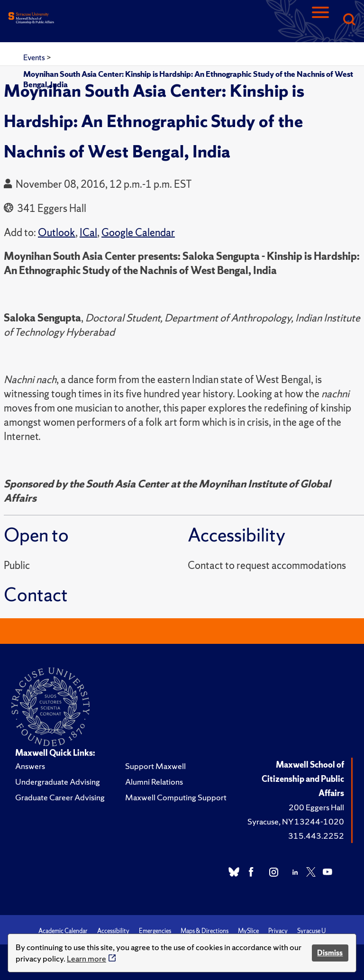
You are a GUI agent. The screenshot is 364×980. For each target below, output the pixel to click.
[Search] (349, 20)
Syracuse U (311, 931)
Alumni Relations (154, 782)
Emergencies (155, 931)
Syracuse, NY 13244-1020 (296, 821)
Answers (30, 766)
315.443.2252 (316, 836)
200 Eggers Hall (316, 807)
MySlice (248, 931)
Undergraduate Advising (58, 782)
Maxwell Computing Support (176, 797)
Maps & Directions (205, 931)
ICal (88, 233)
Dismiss (330, 953)
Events (35, 57)
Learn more (86, 958)
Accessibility (113, 931)
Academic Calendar (63, 931)
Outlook (57, 233)
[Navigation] (320, 20)
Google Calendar (138, 233)
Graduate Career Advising (60, 797)
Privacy (278, 931)
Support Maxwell (155, 766)
